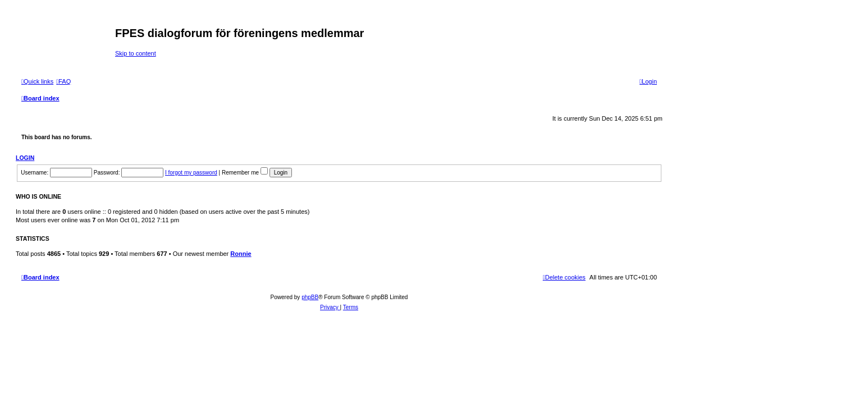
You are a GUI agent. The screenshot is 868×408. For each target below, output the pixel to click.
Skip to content (136, 53)
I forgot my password (191, 173)
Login (25, 158)
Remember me (245, 173)
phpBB (310, 297)
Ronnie (241, 254)
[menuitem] (63, 81)
